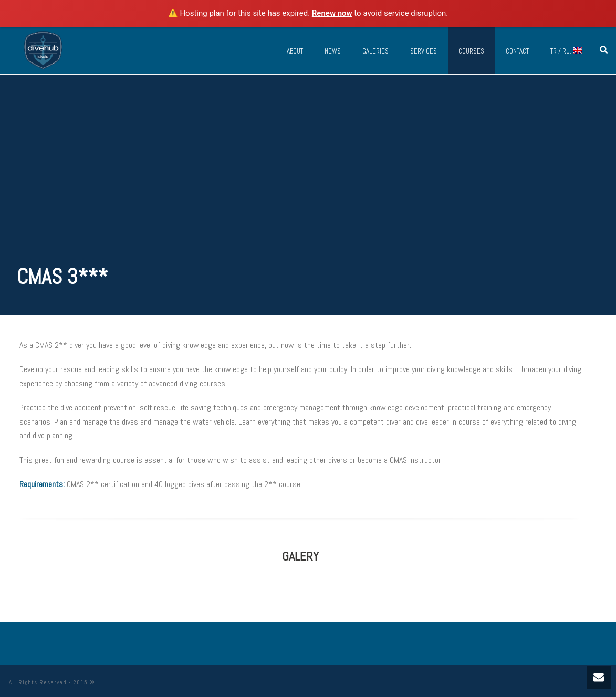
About (295, 51)
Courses (471, 51)
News (333, 51)
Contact (517, 51)
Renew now (332, 13)
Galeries (375, 51)
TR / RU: (566, 51)
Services (424, 51)
